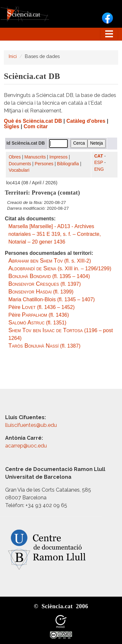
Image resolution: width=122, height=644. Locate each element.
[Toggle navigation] (109, 34)
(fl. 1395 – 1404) (49, 276)
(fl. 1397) (45, 284)
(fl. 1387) (44, 346)
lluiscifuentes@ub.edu (32, 425)
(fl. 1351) (37, 323)
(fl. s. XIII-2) (50, 261)
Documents (20, 164)
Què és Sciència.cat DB (33, 121)
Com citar (36, 126)
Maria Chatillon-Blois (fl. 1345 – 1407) (52, 299)
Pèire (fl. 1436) (39, 315)
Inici (13, 56)
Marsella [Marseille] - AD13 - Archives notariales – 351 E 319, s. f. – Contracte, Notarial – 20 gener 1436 (55, 234)
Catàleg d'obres (86, 121)
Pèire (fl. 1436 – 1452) (41, 307)
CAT (99, 156)
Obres (15, 157)
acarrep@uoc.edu (26, 446)
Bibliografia (68, 164)
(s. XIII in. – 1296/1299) (60, 269)
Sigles (12, 126)
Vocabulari (19, 170)
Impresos (58, 157)
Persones (44, 164)
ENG (99, 169)
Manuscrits (35, 157)
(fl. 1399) (41, 292)
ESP (99, 163)
